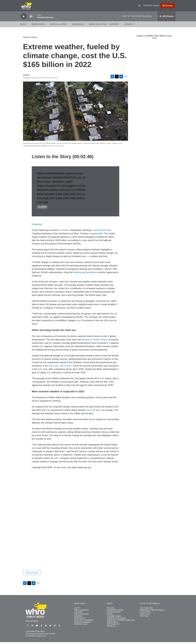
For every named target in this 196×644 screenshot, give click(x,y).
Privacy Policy (145, 614)
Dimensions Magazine (83, 624)
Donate (169, 7)
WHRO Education (98, 26)
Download (37, 226)
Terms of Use (145, 616)
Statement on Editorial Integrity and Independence (121, 623)
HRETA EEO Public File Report (152, 612)
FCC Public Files (146, 610)
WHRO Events (80, 620)
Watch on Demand (81, 612)
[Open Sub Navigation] (28, 26)
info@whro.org (41, 638)
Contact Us (111, 628)
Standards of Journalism (116, 620)
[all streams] (167, 18)
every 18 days (93, 412)
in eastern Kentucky (101, 232)
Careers (110, 616)
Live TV (77, 610)
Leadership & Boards (115, 612)
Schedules (78, 618)
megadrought (96, 235)
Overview (110, 610)
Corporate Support (114, 618)
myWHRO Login (152, 7)
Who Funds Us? (113, 626)
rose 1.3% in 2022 (63, 368)
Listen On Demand (81, 616)
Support (114, 26)
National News (30, 39)
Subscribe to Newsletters (84, 622)
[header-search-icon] (140, 7)
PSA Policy (144, 618)
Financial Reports (114, 614)
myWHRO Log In (81, 626)
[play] (24, 18)
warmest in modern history (94, 341)
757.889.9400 (30, 638)
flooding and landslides (85, 274)
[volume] (31, 18)
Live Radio (78, 614)
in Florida (64, 232)
